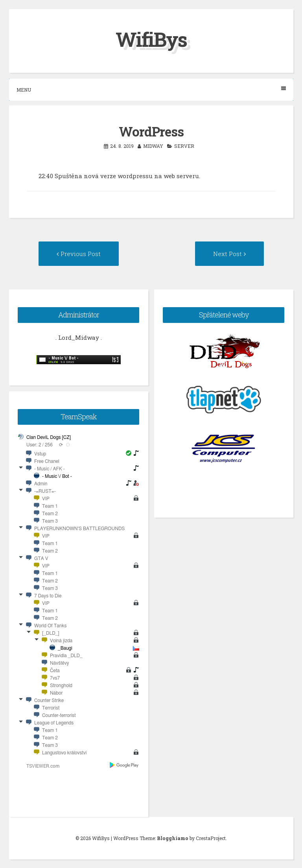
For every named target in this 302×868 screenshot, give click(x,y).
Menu (151, 89)
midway (153, 146)
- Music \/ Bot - (57, 476)
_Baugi (65, 648)
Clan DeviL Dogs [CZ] (49, 437)
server (184, 146)
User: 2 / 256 (40, 445)
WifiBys (151, 39)
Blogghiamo (173, 838)
